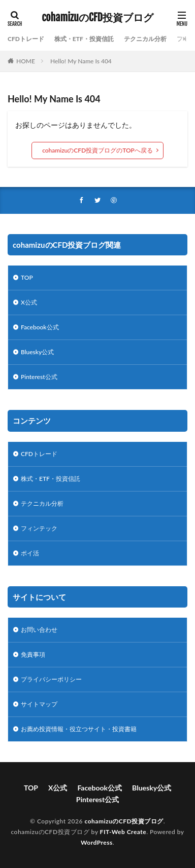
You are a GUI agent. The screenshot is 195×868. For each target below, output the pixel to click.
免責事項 (33, 654)
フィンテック (39, 528)
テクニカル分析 (145, 39)
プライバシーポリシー (51, 679)
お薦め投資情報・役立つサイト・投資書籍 (79, 729)
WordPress (97, 842)
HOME (26, 61)
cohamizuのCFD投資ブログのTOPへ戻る (97, 150)
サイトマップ (39, 704)
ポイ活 (30, 553)
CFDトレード (26, 39)
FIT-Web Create (123, 832)
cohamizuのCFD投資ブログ (97, 18)
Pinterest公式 (39, 377)
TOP (27, 277)
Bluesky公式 (37, 352)
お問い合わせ (39, 630)
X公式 (29, 302)
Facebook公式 (40, 327)
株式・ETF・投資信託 (84, 39)
